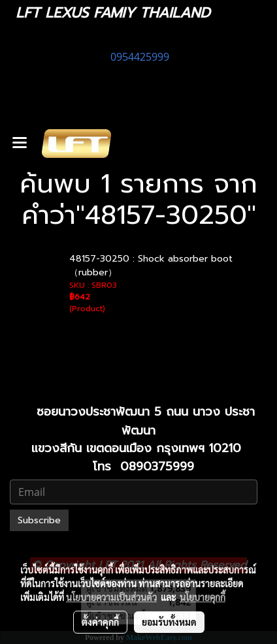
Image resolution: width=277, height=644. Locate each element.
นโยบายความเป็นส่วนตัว (111, 597)
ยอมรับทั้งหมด (169, 622)
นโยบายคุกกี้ (203, 597)
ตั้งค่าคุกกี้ (100, 622)
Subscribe (39, 520)
